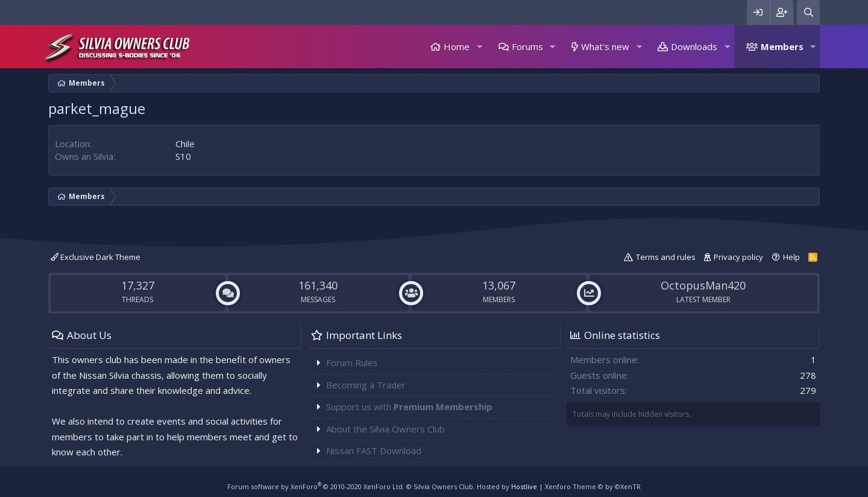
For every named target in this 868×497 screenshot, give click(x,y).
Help (791, 257)
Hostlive (524, 486)
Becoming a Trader (366, 385)
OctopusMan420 (703, 285)
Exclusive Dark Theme (96, 257)
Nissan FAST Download (374, 451)
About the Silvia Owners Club (385, 429)
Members (782, 46)
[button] (479, 47)
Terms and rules (666, 257)
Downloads (694, 46)
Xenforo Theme (593, 486)
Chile (185, 144)
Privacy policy (738, 257)
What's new (605, 46)
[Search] (808, 12)
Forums (527, 46)
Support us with (409, 407)
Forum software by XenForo (316, 486)
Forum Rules (352, 362)
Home (457, 46)
